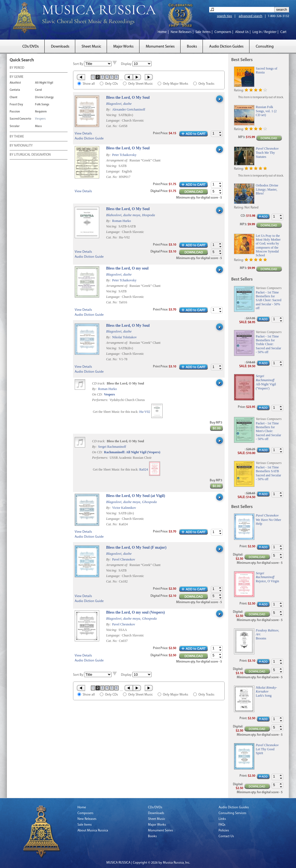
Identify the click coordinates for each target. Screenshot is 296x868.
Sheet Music (91, 47)
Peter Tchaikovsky (124, 155)
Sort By (78, 64)
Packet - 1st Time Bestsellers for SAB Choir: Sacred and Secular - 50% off (269, 300)
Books (192, 47)
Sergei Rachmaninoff (112, 447)
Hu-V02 (145, 412)
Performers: (100, 400)
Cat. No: (112, 126)
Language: (114, 120)
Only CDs (111, 84)
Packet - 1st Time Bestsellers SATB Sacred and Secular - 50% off (268, 473)
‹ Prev (128, 77)
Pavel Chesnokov (124, 559)
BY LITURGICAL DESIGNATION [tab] (30, 155)
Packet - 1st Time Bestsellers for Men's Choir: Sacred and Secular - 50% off (268, 431)
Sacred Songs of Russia (267, 70)
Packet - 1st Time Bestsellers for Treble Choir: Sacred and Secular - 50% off (268, 344)
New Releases (181, 32)
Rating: (239, 90)
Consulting (265, 47)
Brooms (261, 638)
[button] (220, 132)
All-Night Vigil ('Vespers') (266, 386)
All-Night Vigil (44, 83)
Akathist (15, 83)
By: (109, 109)
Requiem (41, 112)
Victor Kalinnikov (124, 508)
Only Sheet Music (140, 84)
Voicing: (112, 115)
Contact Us (226, 836)
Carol (38, 90)
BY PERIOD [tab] (17, 68)
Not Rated (251, 208)
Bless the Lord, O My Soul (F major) (136, 547)
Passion (15, 112)
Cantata (15, 90)
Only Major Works (176, 84)
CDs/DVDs (31, 47)
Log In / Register (264, 32)
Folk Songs (42, 105)
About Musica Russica (93, 831)
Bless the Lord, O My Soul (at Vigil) (136, 496)
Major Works (123, 47)
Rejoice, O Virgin (267, 581)
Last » (149, 77)
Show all (89, 84)
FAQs (222, 825)
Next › (137, 77)
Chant (14, 97)
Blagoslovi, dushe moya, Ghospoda (131, 502)
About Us (242, 32)
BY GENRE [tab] (17, 77)
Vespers (40, 119)
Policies (224, 831)
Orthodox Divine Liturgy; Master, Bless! (267, 189)
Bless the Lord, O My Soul (128, 97)
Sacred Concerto (20, 119)
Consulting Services (232, 813)
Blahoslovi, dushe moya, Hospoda (130, 215)
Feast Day (16, 105)
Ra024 (143, 469)
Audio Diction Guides (226, 47)
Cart (283, 32)
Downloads (60, 47)
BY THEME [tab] (17, 137)
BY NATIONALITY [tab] (21, 146)
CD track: (99, 383)
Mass (38, 126)
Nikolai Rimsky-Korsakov (266, 690)
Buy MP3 (216, 423)
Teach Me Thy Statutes (265, 155)
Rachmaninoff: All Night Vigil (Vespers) (132, 452)
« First (81, 77)
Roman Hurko (122, 221)
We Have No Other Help (268, 522)
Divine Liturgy (44, 97)
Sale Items (203, 32)
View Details (83, 134)
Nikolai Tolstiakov (124, 337)
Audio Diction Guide (89, 139)
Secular (15, 126)
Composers (223, 32)
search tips (224, 16)
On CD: (97, 394)
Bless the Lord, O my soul (127, 268)
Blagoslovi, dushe (119, 104)
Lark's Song (264, 696)
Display (126, 64)
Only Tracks (206, 84)
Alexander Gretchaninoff (129, 109)
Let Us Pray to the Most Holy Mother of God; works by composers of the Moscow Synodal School (268, 246)
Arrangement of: (118, 160)
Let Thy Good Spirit (265, 751)
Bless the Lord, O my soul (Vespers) (135, 612)
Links (222, 819)
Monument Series (160, 47)
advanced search (251, 16)
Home (162, 32)
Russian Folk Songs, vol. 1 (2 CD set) (266, 111)
